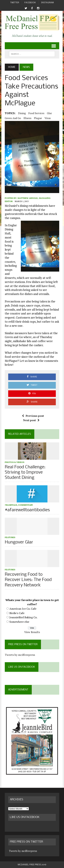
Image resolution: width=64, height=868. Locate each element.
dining (22, 113)
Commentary (26, 505)
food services (36, 113)
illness (27, 118)
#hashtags (11, 505)
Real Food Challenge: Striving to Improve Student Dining (25, 473)
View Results (32, 632)
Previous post (33, 416)
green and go (13, 118)
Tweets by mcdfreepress (20, 655)
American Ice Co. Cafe (23, 609)
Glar (49, 113)
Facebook (30, 3)
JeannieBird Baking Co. (23, 617)
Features (10, 537)
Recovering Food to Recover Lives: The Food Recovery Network (28, 580)
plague (38, 118)
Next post (31, 420)
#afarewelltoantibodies (27, 510)
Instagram (47, 3)
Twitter (15, 3)
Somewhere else (19, 622)
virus (48, 118)
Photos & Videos (15, 462)
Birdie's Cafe (17, 613)
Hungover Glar (19, 542)
